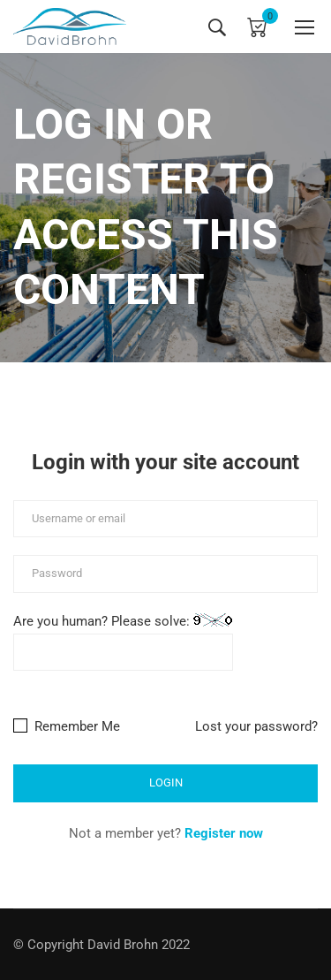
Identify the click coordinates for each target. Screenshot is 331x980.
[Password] (165, 574)
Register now (224, 833)
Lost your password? (256, 726)
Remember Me (67, 726)
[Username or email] (165, 519)
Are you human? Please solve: (123, 642)
